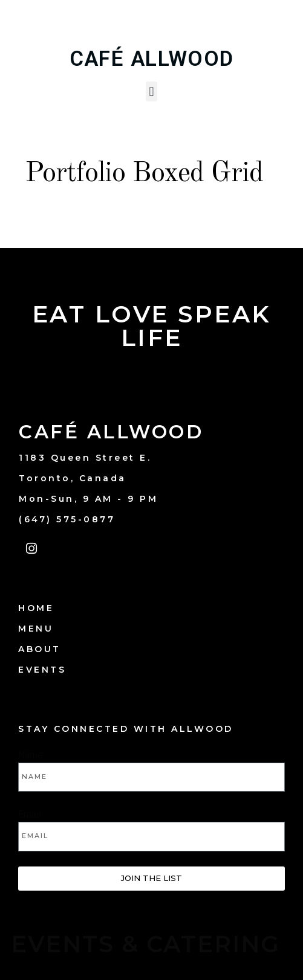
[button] (151, 91)
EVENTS (42, 670)
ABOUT (40, 649)
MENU (36, 629)
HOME (36, 608)
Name (31, 755)
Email (30, 814)
